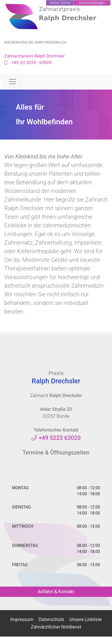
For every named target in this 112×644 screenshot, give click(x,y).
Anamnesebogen (92, 3)
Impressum (22, 619)
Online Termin (60, 3)
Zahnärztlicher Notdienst (56, 627)
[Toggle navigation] (13, 82)
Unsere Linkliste (85, 619)
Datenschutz (51, 619)
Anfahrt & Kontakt (56, 592)
